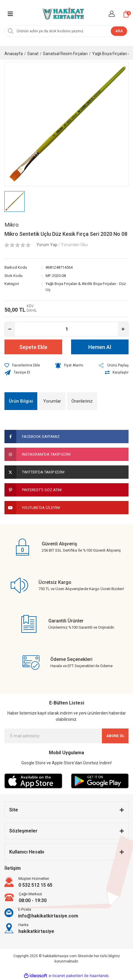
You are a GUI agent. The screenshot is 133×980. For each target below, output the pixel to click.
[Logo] (63, 14)
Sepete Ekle (33, 347)
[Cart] (126, 14)
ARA (119, 31)
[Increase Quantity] (123, 329)
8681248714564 (59, 267)
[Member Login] (112, 14)
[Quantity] (66, 329)
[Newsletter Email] (66, 736)
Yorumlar (52, 401)
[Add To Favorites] (22, 365)
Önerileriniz (82, 401)
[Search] (66, 31)
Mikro (12, 225)
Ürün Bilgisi (21, 401)
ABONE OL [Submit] (115, 736)
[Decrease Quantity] (10, 329)
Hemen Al (100, 347)
